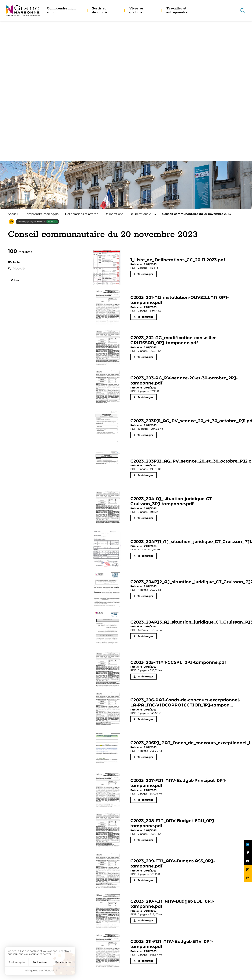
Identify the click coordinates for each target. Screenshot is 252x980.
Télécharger (145, 134)
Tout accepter (17, 962)
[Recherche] (243, 10)
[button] (11, 82)
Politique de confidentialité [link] (40, 971)
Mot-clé (14, 122)
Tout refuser (40, 962)
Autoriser (52, 82)
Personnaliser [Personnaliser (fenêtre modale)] (64, 962)
